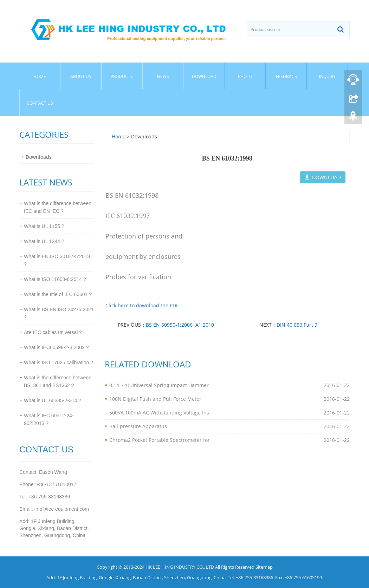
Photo (245, 76)
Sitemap (264, 567)
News (163, 76)
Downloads (39, 157)
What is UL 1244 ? (44, 241)
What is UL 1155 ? (44, 226)
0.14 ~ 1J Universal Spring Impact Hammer (159, 385)
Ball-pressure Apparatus (138, 426)
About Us (81, 76)
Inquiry (327, 76)
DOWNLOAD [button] (323, 177)
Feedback (286, 76)
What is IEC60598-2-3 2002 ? (56, 347)
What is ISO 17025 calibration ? (59, 362)
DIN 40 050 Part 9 (297, 325)
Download (204, 76)
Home (40, 76)
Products (122, 76)
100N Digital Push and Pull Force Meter (155, 399)
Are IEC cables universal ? (53, 332)
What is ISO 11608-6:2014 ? (55, 279)
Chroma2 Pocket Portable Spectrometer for (160, 440)
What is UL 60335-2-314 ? (53, 400)
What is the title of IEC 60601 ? (58, 294)
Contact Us (40, 103)
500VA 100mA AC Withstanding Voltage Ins (159, 413)
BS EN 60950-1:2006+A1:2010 (180, 325)
